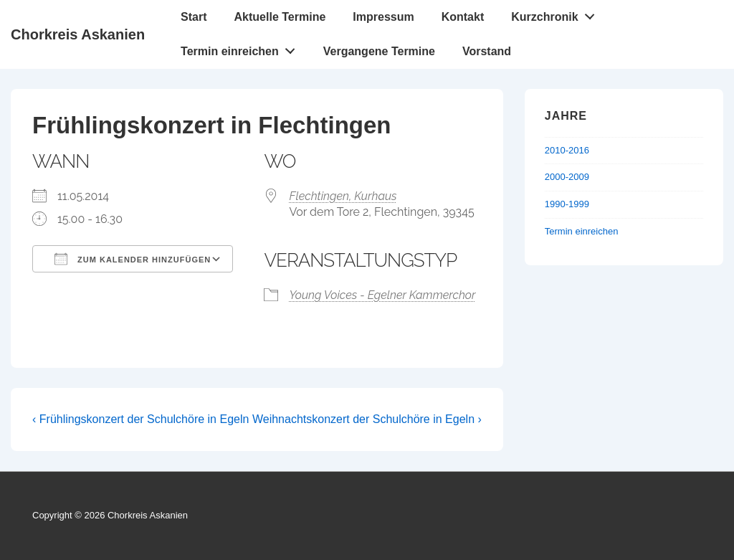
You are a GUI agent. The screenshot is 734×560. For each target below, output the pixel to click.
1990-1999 (567, 204)
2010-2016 (567, 150)
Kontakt (463, 17)
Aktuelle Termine (280, 17)
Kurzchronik (557, 14)
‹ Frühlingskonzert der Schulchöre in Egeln (140, 419)
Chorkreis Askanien (78, 34)
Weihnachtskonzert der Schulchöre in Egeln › (367, 419)
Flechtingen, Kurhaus (343, 196)
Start (194, 17)
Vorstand (487, 51)
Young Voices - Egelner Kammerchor (382, 295)
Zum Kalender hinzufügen (133, 259)
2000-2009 (567, 177)
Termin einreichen (242, 48)
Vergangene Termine (379, 51)
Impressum (383, 17)
